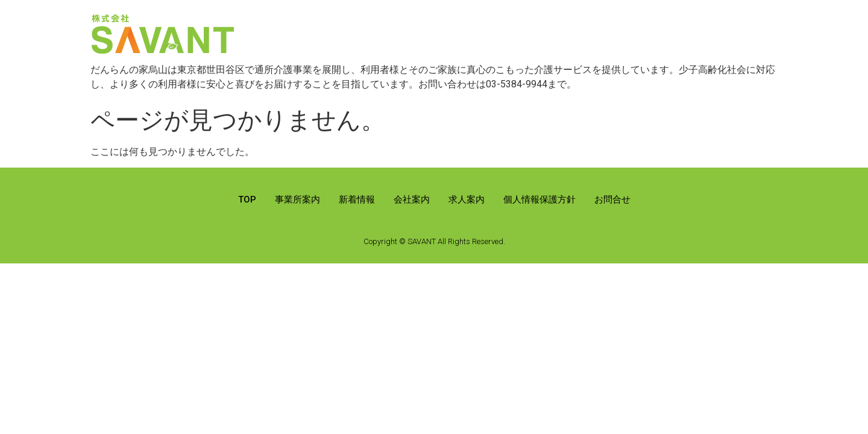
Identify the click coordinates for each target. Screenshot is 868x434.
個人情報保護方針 (539, 200)
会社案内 (412, 200)
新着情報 (357, 200)
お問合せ (612, 200)
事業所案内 (297, 200)
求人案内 (467, 200)
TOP (247, 200)
